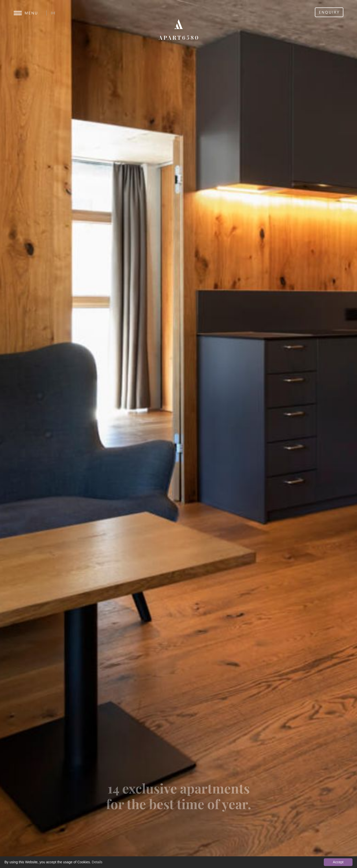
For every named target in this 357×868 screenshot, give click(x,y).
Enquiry (329, 12)
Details (97, 862)
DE (53, 13)
